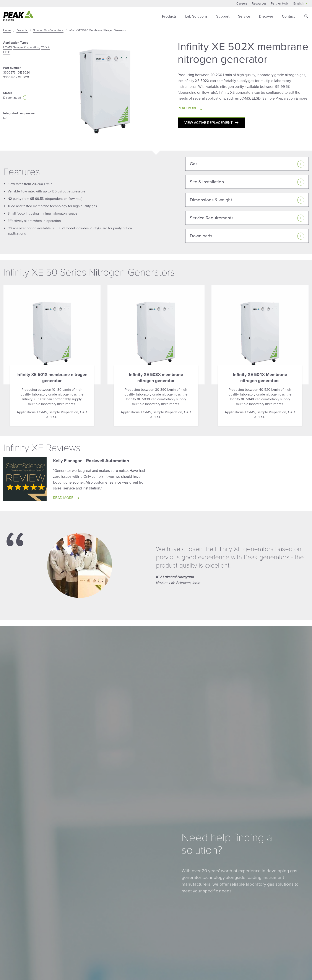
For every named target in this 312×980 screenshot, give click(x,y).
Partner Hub (279, 3)
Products (169, 16)
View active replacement (209, 122)
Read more (63, 497)
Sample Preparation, (27, 47)
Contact (288, 16)
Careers (242, 3)
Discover (266, 16)
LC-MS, (8, 47)
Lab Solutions (196, 16)
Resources (259, 3)
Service (244, 16)
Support (223, 16)
